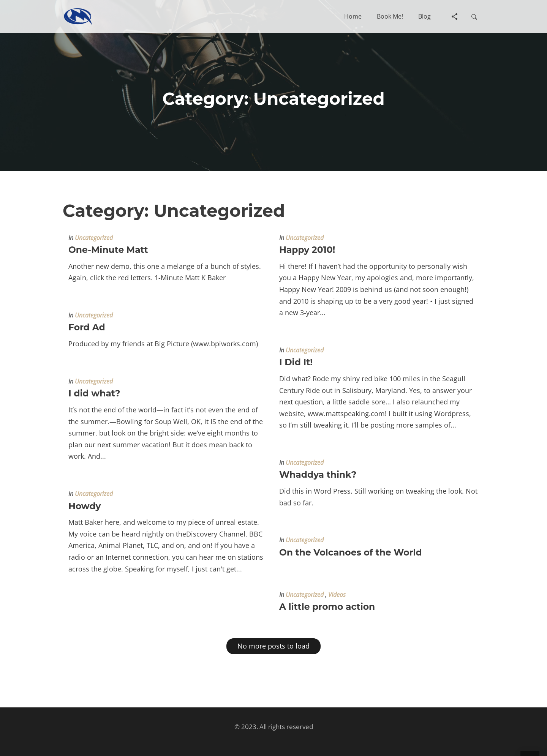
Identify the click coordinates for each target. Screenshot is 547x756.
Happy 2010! (307, 250)
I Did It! (296, 362)
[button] (353, 16)
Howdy (85, 506)
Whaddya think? (318, 474)
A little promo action (327, 607)
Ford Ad (87, 327)
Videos (337, 595)
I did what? (94, 393)
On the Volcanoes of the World (351, 552)
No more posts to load (273, 646)
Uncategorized (94, 238)
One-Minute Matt (108, 250)
